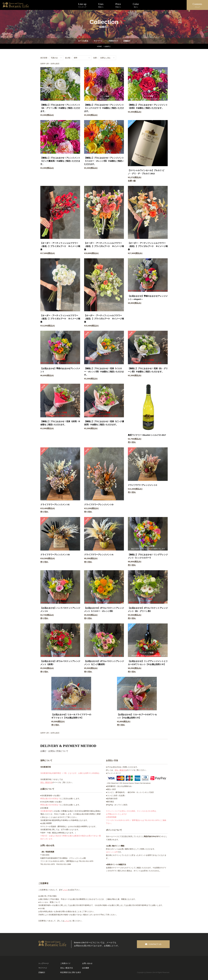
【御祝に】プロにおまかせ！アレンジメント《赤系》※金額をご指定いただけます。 (148, 106)
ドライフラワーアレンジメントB (55, 555)
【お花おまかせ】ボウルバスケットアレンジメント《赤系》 (60, 663)
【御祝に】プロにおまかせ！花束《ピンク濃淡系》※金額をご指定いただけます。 (104, 423)
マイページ (98, 41)
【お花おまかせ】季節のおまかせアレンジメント (60, 370)
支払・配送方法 (46, 782)
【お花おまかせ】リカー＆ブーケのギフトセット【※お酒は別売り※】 (137, 716)
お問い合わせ (87, 963)
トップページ (44, 963)
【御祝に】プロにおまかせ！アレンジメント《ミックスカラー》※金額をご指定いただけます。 (104, 108)
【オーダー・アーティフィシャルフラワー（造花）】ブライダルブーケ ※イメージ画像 (60, 246)
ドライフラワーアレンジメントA (99, 555)
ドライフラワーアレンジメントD (99, 504)
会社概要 (86, 968)
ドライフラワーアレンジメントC (143, 485)
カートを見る (83, 41)
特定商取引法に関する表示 (71, 972)
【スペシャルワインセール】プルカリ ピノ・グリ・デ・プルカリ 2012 (146, 172)
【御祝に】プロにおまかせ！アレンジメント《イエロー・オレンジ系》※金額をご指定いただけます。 (104, 161)
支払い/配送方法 (67, 968)
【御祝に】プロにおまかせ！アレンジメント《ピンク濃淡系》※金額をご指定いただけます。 (60, 161)
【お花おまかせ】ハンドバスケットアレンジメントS (60, 609)
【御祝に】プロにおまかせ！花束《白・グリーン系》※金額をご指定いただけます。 (148, 370)
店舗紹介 (127, 41)
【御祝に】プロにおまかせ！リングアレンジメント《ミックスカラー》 (148, 556)
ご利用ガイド (113, 41)
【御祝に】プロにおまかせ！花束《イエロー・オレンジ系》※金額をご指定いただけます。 (104, 372)
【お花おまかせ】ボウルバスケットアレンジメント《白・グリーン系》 (148, 609)
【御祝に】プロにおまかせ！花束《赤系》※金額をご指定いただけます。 (60, 423)
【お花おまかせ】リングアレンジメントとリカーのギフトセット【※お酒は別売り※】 (148, 663)
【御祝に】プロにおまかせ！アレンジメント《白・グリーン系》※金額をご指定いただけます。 (60, 108)
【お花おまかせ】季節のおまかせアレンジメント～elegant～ (148, 298)
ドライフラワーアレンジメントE (55, 504)
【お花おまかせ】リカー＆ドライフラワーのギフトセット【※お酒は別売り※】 (71, 716)
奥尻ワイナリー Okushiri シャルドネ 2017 (147, 435)
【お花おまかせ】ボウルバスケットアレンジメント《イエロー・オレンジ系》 (104, 609)
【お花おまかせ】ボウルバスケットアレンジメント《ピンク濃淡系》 (104, 663)
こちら (65, 890)
